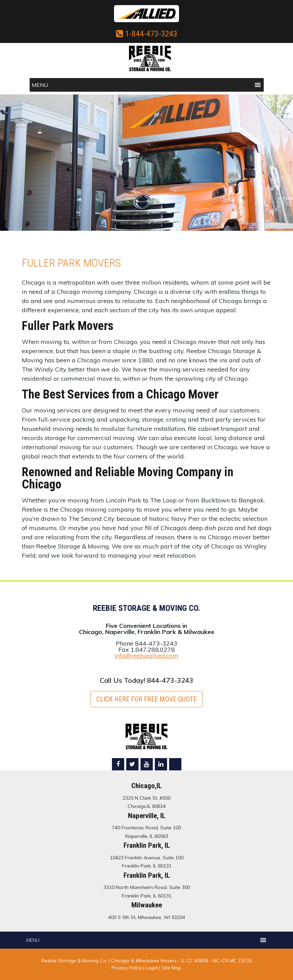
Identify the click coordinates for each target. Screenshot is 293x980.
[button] (40, 85)
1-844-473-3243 (147, 34)
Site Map (172, 968)
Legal (152, 968)
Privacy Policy (127, 968)
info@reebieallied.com (146, 656)
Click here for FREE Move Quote (146, 699)
